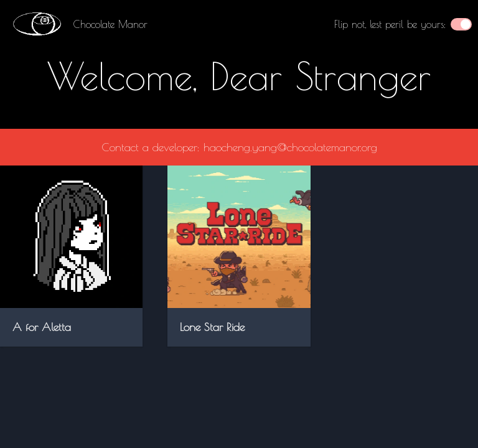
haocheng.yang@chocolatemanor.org (290, 147)
